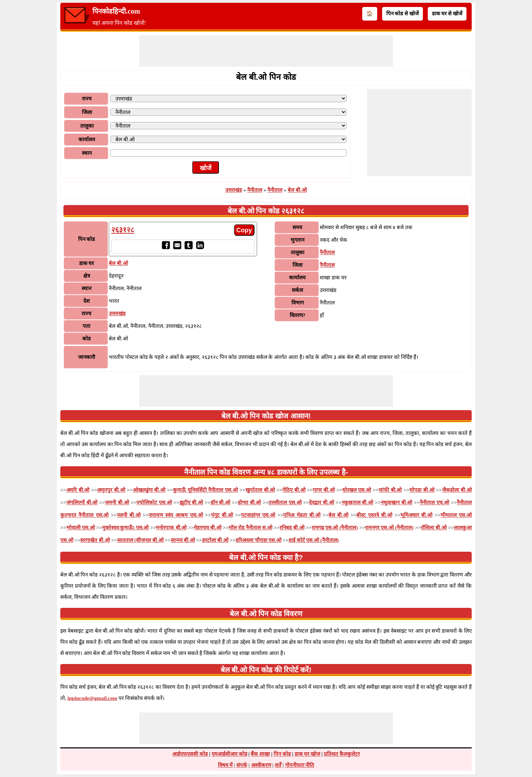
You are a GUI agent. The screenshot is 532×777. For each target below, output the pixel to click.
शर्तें (278, 765)
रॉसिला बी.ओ (434, 528)
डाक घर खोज (307, 754)
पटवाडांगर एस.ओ (258, 515)
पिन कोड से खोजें (402, 14)
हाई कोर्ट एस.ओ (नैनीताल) (314, 540)
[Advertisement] (266, 51)
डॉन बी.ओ (221, 503)
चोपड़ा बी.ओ (422, 490)
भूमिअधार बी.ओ (416, 515)
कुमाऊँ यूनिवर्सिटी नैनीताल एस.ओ (205, 490)
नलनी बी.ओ (129, 515)
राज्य (87, 99)
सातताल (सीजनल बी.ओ (140, 540)
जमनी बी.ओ (117, 503)
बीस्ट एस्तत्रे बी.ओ (374, 515)
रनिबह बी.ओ (292, 528)
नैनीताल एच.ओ (435, 503)
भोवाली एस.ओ (81, 528)
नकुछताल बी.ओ (358, 503)
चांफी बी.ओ (390, 490)
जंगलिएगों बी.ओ (82, 503)
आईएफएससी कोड (190, 754)
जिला (87, 112)
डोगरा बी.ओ (249, 503)
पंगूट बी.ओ (222, 515)
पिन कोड (282, 754)
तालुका (87, 126)
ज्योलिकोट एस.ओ (154, 503)
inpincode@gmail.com (93, 698)
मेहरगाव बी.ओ (208, 528)
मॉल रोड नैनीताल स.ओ (250, 528)
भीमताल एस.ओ (456, 515)
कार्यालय (87, 139)
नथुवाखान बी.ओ (397, 503)
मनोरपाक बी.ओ (171, 528)
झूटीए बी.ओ (191, 503)
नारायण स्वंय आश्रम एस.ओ (176, 515)
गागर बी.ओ (324, 490)
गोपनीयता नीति (300, 765)
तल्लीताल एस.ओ (285, 503)
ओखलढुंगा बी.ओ (149, 490)
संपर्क (242, 765)
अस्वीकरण (261, 765)
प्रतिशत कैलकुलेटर (342, 754)
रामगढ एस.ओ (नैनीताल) (335, 528)
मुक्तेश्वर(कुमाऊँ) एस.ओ (126, 528)
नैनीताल (255, 190)
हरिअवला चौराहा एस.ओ (259, 540)
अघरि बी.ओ (78, 490)
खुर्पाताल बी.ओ (260, 490)
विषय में (225, 765)
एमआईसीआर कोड (229, 754)
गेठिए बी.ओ (294, 490)
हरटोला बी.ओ (215, 540)
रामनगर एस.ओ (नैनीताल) (389, 528)
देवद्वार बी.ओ (321, 503)
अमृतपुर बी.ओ (111, 490)
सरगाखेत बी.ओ (95, 540)
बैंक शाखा (260, 754)
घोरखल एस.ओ (357, 490)
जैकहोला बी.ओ (457, 490)
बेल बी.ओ (297, 190)
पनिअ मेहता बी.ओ (302, 515)
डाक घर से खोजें (447, 14)
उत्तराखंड (234, 190)
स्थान (87, 153)
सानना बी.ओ (183, 540)
